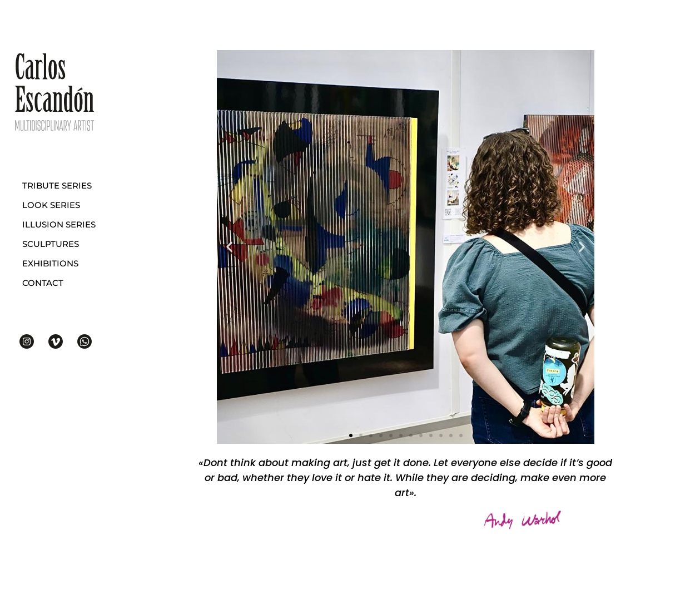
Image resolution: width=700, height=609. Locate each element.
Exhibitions (50, 263)
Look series (51, 205)
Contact (43, 283)
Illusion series (59, 224)
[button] (351, 435)
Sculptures (51, 244)
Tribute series (57, 185)
